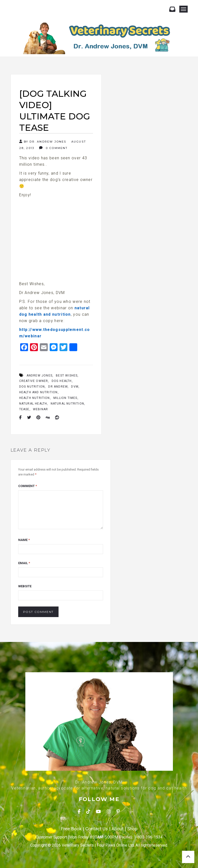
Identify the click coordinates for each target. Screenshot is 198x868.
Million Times (65, 398)
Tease (24, 409)
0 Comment (53, 148)
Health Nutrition (35, 398)
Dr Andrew (58, 387)
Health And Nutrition (38, 392)
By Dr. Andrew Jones (43, 141)
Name (24, 540)
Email (24, 563)
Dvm (75, 387)
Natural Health (33, 404)
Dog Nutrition (32, 387)
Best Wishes (67, 376)
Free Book (71, 829)
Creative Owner (34, 381)
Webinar (40, 409)
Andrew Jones (39, 376)
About (118, 829)
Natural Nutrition (67, 404)
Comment (28, 486)
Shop (132, 829)
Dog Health (62, 381)
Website (25, 586)
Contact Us (97, 829)
